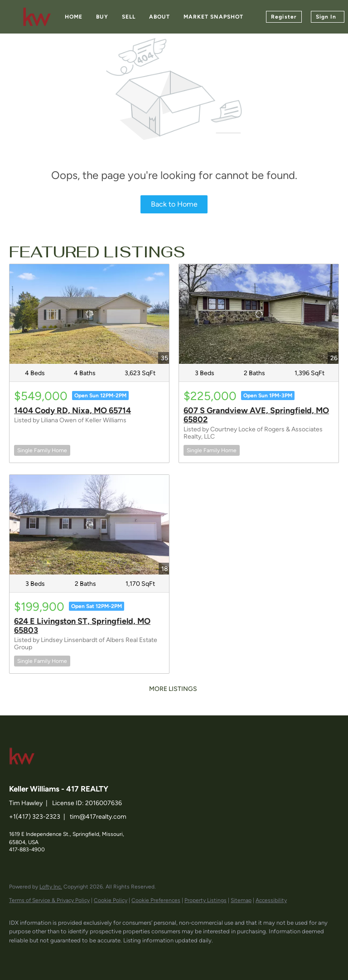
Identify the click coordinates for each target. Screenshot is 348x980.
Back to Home (174, 204)
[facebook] (20, 956)
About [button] (159, 17)
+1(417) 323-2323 (35, 817)
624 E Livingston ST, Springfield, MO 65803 (82, 626)
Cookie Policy (111, 900)
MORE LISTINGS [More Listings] (173, 689)
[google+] (125, 956)
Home (74, 17)
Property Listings (205, 900)
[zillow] (72, 956)
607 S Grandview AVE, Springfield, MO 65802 (256, 415)
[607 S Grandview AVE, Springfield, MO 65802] (259, 314)
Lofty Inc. (51, 887)
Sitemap (241, 900)
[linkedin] (46, 956)
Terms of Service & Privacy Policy (49, 900)
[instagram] (99, 956)
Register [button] (284, 17)
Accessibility (271, 900)
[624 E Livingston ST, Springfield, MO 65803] (89, 525)
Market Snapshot (214, 17)
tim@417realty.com (98, 817)
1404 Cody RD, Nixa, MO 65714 (72, 410)
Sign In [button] (326, 17)
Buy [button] (102, 17)
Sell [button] (129, 17)
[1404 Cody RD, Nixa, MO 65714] (89, 314)
